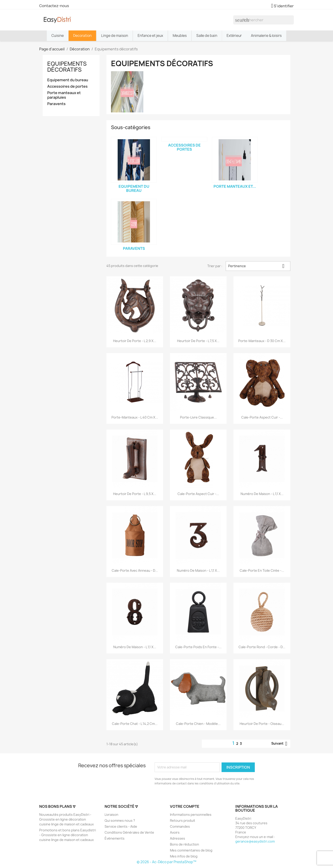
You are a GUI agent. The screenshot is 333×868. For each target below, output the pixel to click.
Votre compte (185, 806)
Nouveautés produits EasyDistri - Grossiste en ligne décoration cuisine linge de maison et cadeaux (67, 819)
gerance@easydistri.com (255, 841)
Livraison (111, 815)
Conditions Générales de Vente (129, 832)
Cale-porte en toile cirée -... (262, 570)
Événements (115, 838)
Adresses (178, 838)
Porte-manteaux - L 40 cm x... (135, 417)
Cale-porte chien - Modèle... (198, 724)
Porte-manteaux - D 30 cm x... (262, 341)
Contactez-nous (54, 6)
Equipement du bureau (68, 80)
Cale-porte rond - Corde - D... (262, 647)
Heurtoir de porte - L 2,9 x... (135, 341)
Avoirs (175, 832)
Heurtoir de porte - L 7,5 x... (198, 341)
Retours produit (183, 820)
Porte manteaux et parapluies (64, 95)
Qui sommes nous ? (120, 820)
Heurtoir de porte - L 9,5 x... (135, 494)
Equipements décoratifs (67, 67)
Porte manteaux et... (235, 186)
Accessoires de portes (67, 86)
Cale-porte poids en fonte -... (198, 647)
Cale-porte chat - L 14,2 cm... (135, 724)
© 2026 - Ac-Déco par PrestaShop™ (166, 862)
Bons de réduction (185, 844)
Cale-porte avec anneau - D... (135, 570)
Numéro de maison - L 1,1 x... (262, 494)
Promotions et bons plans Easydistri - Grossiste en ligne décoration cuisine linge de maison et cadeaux (68, 835)
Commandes (180, 826)
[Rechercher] (264, 20)
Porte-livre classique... (198, 417)
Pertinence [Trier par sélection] (258, 266)
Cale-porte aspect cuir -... (262, 417)
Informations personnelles (191, 815)
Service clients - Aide (121, 826)
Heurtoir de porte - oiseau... (262, 724)
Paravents (56, 104)
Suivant (280, 744)
